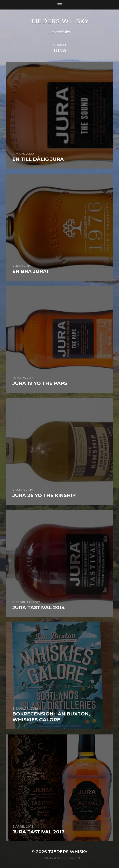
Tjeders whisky (60, 21)
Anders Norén (67, 858)
